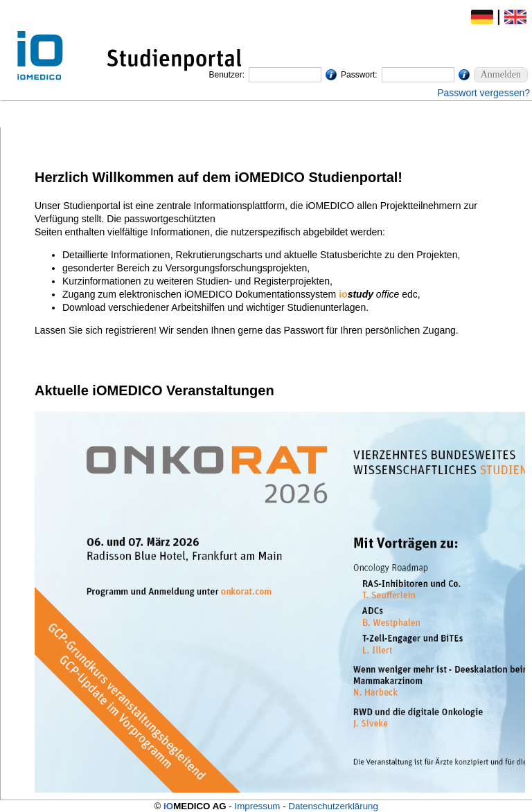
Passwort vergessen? (484, 93)
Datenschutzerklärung (333, 806)
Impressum (258, 806)
